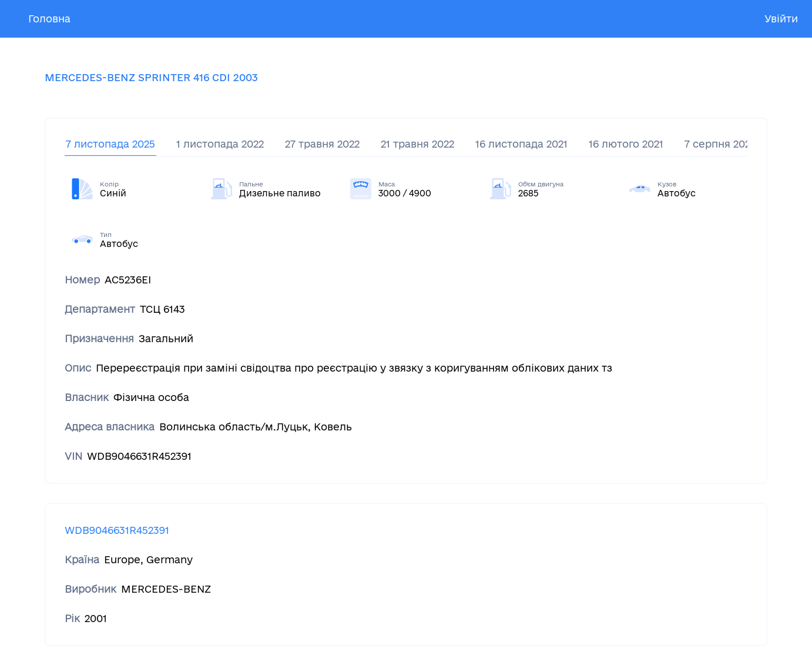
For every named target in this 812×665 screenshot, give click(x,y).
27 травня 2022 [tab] (322, 144)
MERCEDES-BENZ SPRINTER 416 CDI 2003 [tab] (151, 77)
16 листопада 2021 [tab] (521, 144)
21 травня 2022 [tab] (417, 144)
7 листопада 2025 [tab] (110, 144)
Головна (49, 19)
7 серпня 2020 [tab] (721, 144)
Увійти (781, 19)
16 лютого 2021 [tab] (626, 144)
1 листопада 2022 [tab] (220, 144)
